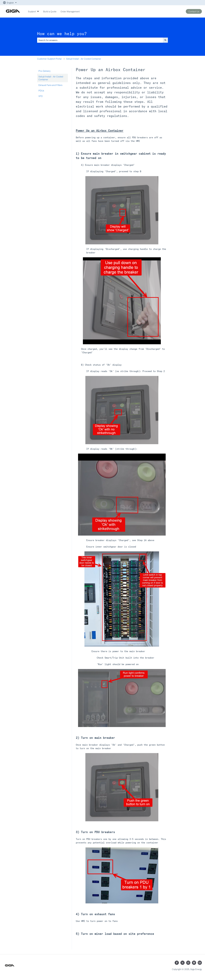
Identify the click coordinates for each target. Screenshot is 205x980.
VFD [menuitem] (41, 96)
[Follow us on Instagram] (188, 963)
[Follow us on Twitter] (183, 963)
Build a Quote (50, 11)
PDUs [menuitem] (41, 90)
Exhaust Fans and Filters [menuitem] (50, 85)
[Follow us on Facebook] (177, 963)
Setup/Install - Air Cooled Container (84, 59)
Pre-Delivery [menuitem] (44, 71)
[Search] (165, 40)
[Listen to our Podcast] (194, 963)
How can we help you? (62, 34)
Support (32, 11)
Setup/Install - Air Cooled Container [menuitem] (51, 78)
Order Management (70, 11)
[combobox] (100, 40)
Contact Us (194, 11)
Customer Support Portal (49, 59)
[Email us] (200, 963)
